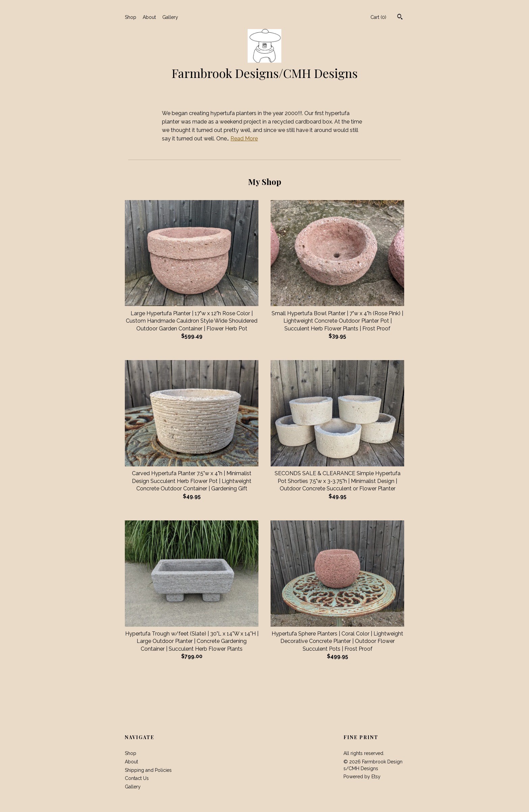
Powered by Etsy (362, 777)
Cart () (378, 17)
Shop (131, 17)
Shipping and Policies (148, 770)
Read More (244, 139)
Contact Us (137, 778)
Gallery (170, 17)
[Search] (400, 18)
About (149, 17)
